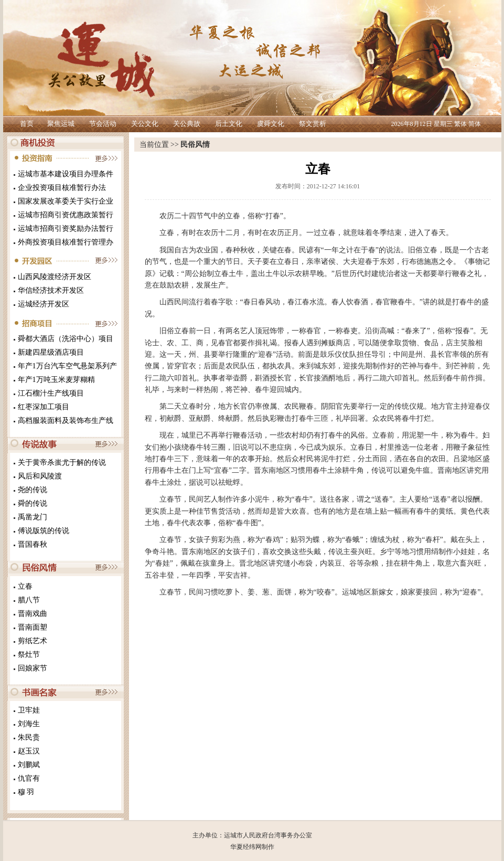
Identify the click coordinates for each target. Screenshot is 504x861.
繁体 (460, 124)
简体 (475, 124)
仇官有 (29, 778)
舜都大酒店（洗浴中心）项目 (66, 339)
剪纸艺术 (33, 641)
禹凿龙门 (33, 517)
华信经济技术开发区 (51, 290)
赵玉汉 (29, 751)
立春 (25, 586)
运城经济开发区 (44, 304)
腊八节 (29, 600)
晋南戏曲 (33, 614)
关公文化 (145, 124)
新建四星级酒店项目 (51, 352)
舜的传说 (33, 503)
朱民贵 (29, 737)
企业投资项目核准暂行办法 (62, 188)
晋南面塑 (33, 627)
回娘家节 (33, 668)
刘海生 (29, 724)
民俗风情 (195, 145)
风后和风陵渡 (40, 476)
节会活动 (103, 124)
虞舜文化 (271, 124)
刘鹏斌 (29, 765)
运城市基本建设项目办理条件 (66, 174)
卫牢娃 (29, 710)
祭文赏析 (313, 124)
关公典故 (187, 124)
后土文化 (229, 124)
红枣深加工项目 (44, 407)
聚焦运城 (61, 124)
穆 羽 (26, 792)
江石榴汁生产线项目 (51, 393)
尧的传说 (33, 490)
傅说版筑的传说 (44, 531)
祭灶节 (29, 655)
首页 (27, 124)
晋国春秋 (33, 544)
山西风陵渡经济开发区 (55, 277)
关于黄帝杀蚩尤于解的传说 (62, 463)
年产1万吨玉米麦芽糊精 (56, 380)
